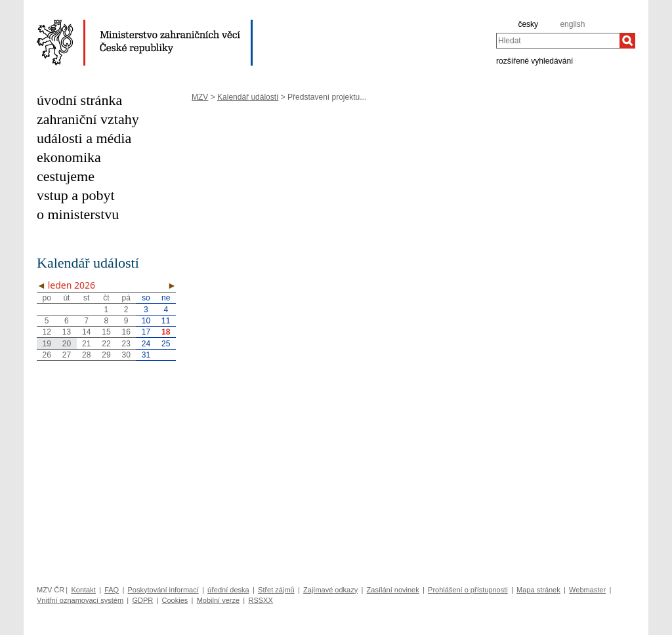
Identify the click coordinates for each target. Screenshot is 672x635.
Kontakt (83, 590)
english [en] (572, 24)
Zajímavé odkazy (330, 590)
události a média (84, 138)
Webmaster (587, 590)
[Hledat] (627, 41)
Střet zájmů (276, 590)
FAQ (112, 590)
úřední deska (228, 590)
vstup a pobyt (76, 195)
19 (46, 344)
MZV (200, 97)
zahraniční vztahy (88, 119)
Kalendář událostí (248, 97)
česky (528, 24)
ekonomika (69, 157)
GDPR (142, 600)
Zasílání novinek (393, 590)
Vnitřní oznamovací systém (80, 600)
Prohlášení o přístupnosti (468, 590)
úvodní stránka (79, 100)
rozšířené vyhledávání (535, 60)
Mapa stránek (538, 590)
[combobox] (558, 41)
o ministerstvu (78, 214)
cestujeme (66, 176)
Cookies (175, 600)
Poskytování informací (163, 590)
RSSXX (260, 600)
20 (67, 344)
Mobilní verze (218, 600)
